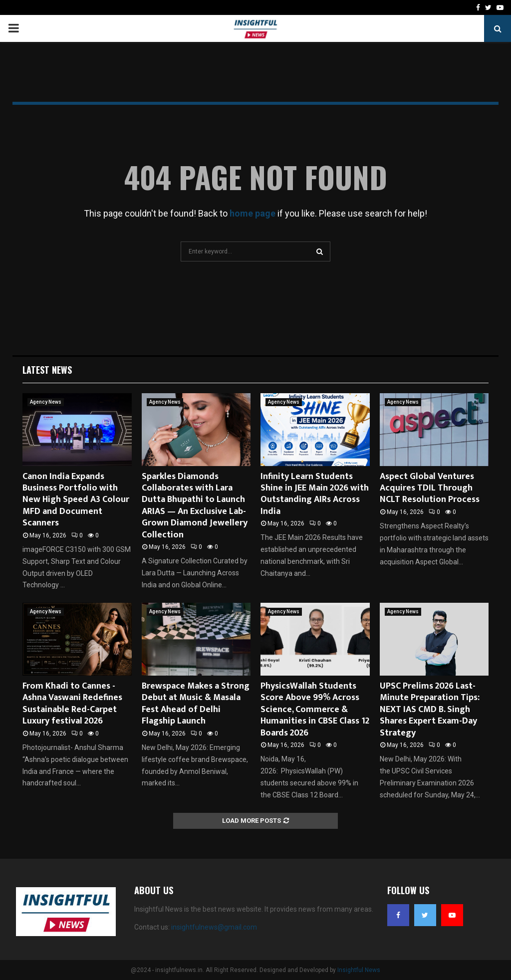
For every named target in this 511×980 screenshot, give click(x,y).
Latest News (47, 370)
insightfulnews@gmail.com (214, 927)
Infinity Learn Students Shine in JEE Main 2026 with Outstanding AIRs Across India (315, 494)
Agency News (46, 402)
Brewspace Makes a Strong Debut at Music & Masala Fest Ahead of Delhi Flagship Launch (196, 704)
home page (253, 213)
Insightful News (359, 970)
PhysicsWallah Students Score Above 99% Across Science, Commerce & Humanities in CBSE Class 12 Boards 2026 (315, 710)
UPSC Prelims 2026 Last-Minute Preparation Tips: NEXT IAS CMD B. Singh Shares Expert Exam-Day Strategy (430, 710)
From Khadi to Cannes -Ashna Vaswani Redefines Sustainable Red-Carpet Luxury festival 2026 (72, 704)
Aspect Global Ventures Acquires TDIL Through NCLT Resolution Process (430, 488)
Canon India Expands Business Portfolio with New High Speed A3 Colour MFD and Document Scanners (76, 500)
